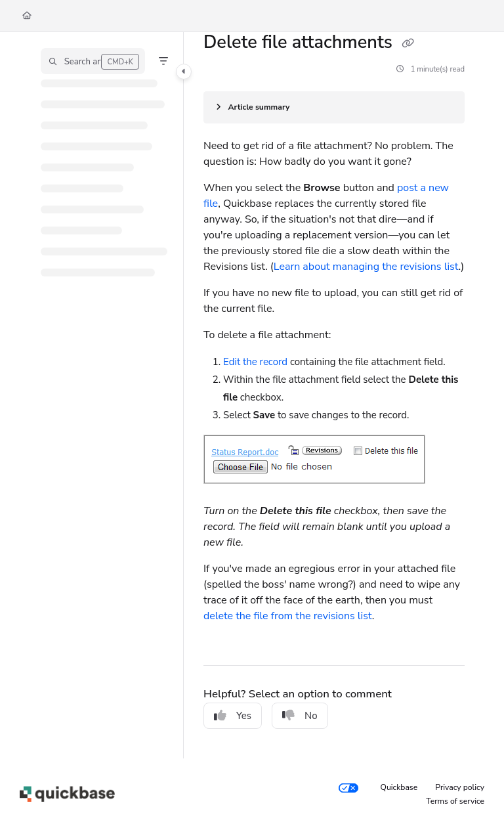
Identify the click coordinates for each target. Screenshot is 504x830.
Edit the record (257, 362)
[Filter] (163, 61)
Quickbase (399, 787)
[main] (334, 395)
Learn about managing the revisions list (366, 267)
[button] (93, 61)
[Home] (27, 16)
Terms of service (455, 801)
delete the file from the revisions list (288, 616)
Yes (233, 716)
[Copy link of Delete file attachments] (408, 43)
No (300, 716)
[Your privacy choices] (348, 788)
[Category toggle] (184, 72)
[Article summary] (334, 107)
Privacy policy (460, 787)
